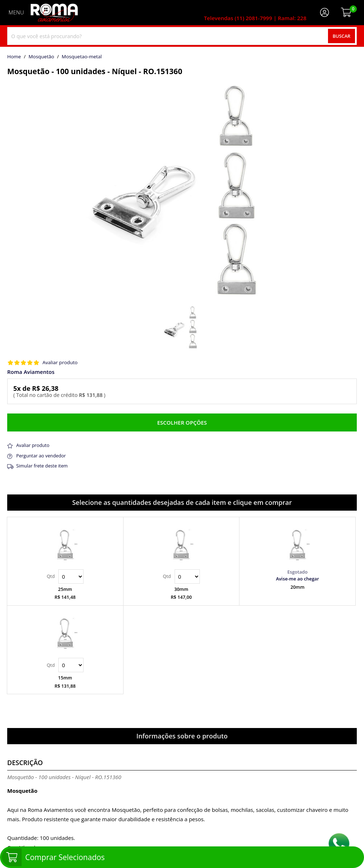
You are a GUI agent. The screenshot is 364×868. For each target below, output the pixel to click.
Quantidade (71, 577)
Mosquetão (41, 57)
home (14, 57)
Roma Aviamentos (31, 372)
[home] (54, 13)
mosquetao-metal (82, 57)
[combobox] (182, 36)
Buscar (342, 36)
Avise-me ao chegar (297, 579)
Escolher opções (182, 422)
